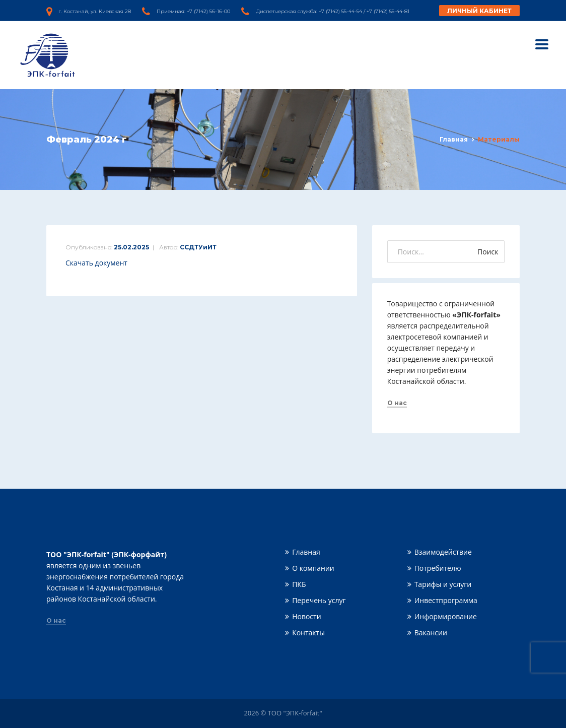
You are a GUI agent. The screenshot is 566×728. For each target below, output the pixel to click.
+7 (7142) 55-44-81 (388, 11)
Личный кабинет (479, 11)
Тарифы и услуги (443, 584)
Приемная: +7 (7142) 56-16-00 (193, 11)
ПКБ (299, 584)
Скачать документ (96, 263)
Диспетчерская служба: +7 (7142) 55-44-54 (309, 11)
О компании (313, 568)
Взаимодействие (443, 552)
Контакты (308, 633)
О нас (397, 403)
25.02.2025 (131, 247)
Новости (306, 616)
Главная (454, 139)
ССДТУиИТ (198, 247)
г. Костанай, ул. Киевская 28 (95, 11)
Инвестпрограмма (446, 600)
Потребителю (438, 568)
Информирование (446, 616)
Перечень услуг (319, 600)
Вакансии (431, 633)
